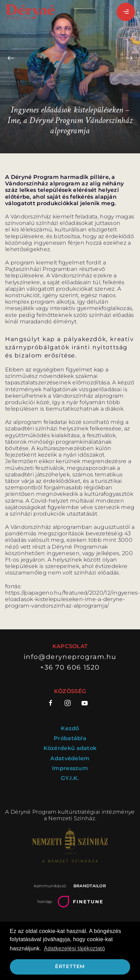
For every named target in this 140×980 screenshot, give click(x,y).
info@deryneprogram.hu (70, 657)
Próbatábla (70, 738)
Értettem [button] (70, 966)
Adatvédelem (70, 758)
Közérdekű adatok (70, 748)
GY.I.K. (70, 778)
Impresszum (70, 768)
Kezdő (70, 728)
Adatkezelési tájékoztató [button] (74, 948)
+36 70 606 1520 (70, 667)
